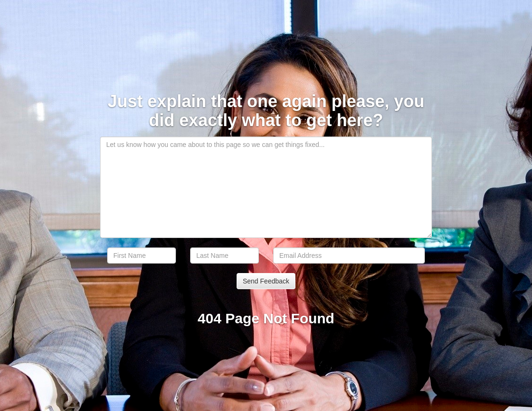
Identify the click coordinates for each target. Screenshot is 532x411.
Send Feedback (266, 281)
